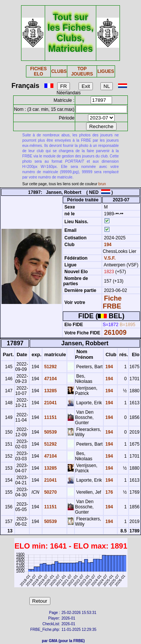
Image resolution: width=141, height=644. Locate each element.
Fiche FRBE (112, 302)
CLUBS (59, 71)
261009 (115, 333)
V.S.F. (110, 258)
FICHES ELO (38, 71)
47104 (50, 379)
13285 (50, 391)
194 (107, 245)
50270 (50, 492)
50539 (50, 432)
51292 (50, 367)
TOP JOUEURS (82, 71)
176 (108, 492)
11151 (50, 417)
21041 (50, 403)
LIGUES (106, 71)
